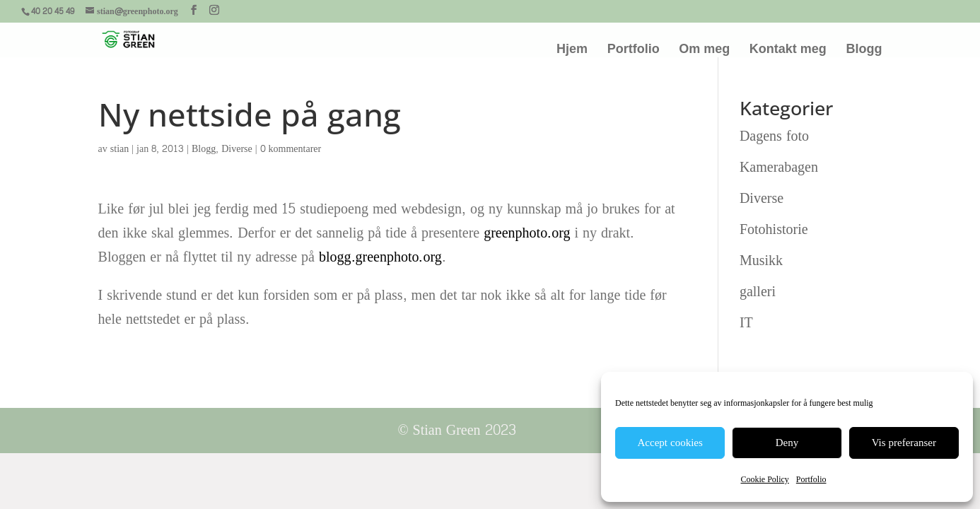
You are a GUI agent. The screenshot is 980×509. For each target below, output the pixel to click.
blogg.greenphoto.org (380, 257)
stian (119, 149)
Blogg (864, 50)
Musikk (761, 261)
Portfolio (811, 479)
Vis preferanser (904, 443)
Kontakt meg (788, 50)
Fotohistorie (774, 230)
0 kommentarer (291, 149)
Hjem (572, 50)
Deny (787, 443)
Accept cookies (670, 443)
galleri (758, 292)
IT (746, 323)
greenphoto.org (527, 233)
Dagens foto (774, 136)
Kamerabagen (779, 168)
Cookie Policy (764, 479)
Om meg (704, 50)
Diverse (237, 149)
